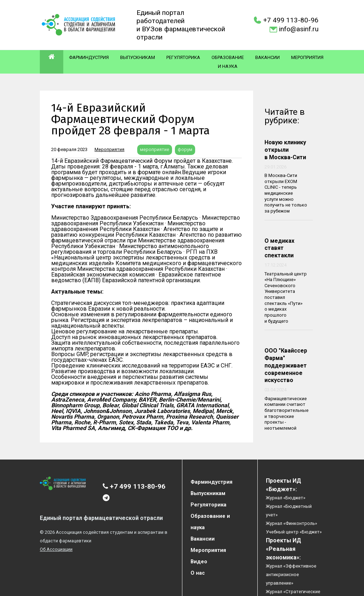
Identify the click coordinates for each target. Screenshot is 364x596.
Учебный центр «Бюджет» (294, 532)
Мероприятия (307, 57)
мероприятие (155, 149)
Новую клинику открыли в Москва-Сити (285, 150)
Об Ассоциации (56, 549)
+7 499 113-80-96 (291, 20)
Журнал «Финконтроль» (291, 523)
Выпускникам (138, 57)
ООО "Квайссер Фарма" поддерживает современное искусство (286, 365)
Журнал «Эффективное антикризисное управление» (291, 574)
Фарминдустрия (89, 57)
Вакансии (267, 57)
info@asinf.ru (299, 29)
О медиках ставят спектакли (279, 248)
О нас (198, 573)
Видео (199, 562)
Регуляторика (183, 57)
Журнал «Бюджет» (286, 498)
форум (185, 149)
